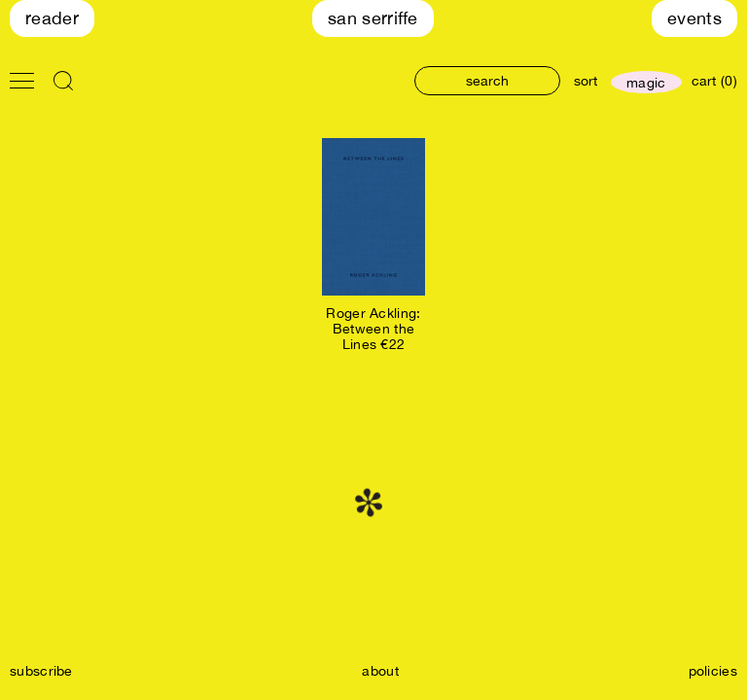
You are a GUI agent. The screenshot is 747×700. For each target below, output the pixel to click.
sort (586, 81)
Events (694, 18)
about (380, 671)
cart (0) (714, 81)
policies (713, 671)
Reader (52, 18)
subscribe (41, 671)
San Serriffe (373, 18)
